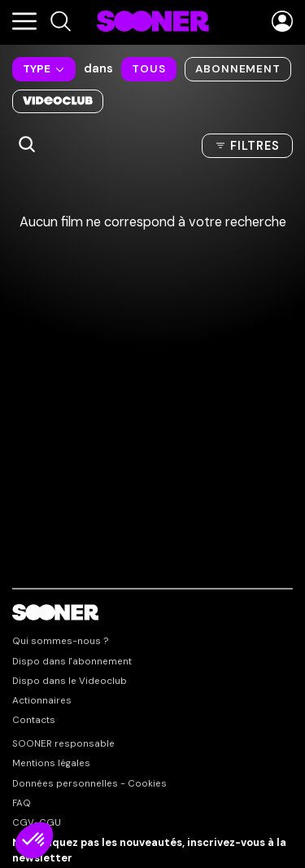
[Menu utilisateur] (282, 22)
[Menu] (24, 22)
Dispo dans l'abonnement (72, 662)
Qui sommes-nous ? (61, 642)
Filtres (255, 146)
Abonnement (238, 69)
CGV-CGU (37, 823)
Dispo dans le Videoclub (70, 682)
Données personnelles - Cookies (89, 784)
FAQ (22, 804)
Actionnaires (42, 701)
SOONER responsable (63, 744)
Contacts (34, 721)
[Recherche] (61, 22)
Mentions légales (51, 764)
